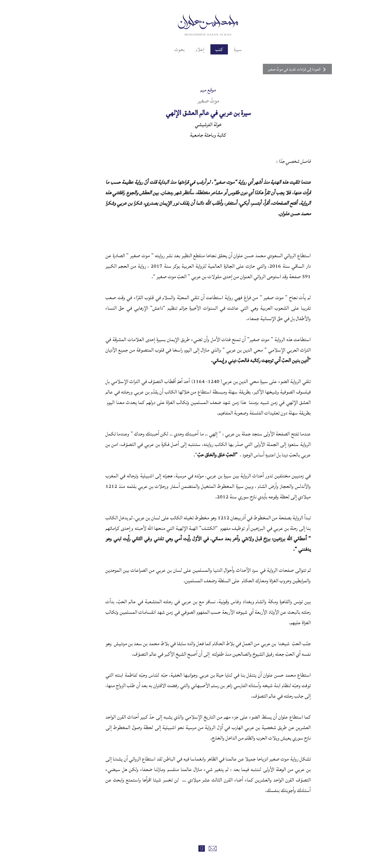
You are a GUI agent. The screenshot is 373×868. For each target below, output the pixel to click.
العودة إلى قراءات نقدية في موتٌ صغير (269, 69)
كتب (198, 49)
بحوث (157, 49)
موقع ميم (186, 90)
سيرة (218, 49)
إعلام (178, 49)
